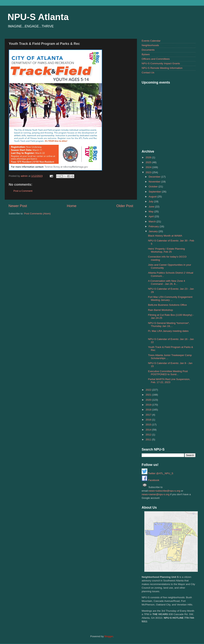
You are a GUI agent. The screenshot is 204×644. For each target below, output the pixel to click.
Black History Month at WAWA (165, 236)
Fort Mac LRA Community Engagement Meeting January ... (170, 298)
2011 (149, 440)
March (153, 222)
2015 (149, 425)
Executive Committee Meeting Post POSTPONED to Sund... (168, 373)
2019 (149, 405)
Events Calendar (151, 41)
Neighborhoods (150, 45)
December (155, 177)
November (155, 182)
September (155, 192)
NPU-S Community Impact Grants (161, 63)
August (153, 197)
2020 (149, 400)
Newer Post (18, 206)
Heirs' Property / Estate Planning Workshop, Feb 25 (167, 250)
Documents (148, 50)
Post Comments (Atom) (37, 214)
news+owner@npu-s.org (156, 494)
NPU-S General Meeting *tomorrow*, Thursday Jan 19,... (169, 325)
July (151, 201)
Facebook (150, 480)
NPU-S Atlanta (38, 17)
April (152, 216)
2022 (149, 390)
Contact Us (148, 73)
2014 (149, 430)
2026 (149, 157)
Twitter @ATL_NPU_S (157, 473)
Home (72, 206)
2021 (149, 395)
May (151, 211)
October (154, 187)
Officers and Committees (156, 59)
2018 (149, 410)
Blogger (109, 636)
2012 (149, 435)
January (154, 231)
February (154, 226)
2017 (149, 415)
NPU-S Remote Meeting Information (162, 68)
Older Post (125, 206)
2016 (149, 420)
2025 (149, 162)
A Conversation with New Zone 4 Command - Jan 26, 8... (167, 282)
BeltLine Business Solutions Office (167, 305)
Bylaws (146, 54)
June (152, 207)
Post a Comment (23, 191)
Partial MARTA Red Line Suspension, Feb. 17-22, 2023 (169, 381)
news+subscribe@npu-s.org (164, 491)
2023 (149, 172)
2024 (149, 167)
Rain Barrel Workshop (161, 310)
